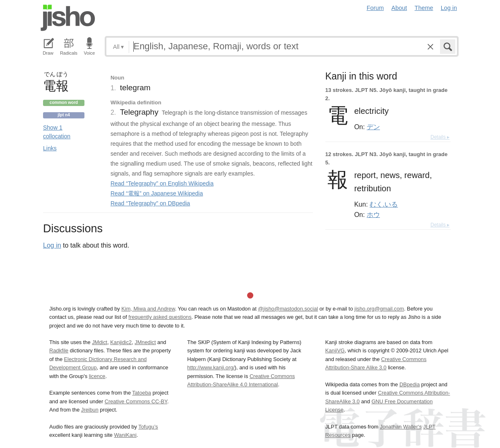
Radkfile (59, 350)
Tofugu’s (148, 427)
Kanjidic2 (121, 342)
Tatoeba (142, 393)
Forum (375, 8)
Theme (424, 8)
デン (373, 127)
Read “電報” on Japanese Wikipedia (157, 193)
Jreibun (90, 410)
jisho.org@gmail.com (379, 309)
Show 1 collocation (57, 132)
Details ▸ (440, 137)
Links (50, 148)
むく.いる (384, 204)
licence (97, 376)
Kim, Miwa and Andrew (148, 309)
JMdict (100, 342)
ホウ (373, 214)
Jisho (68, 18)
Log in (449, 8)
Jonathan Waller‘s (401, 427)
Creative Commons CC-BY (136, 401)
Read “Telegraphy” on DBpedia (150, 203)
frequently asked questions (160, 317)
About (399, 8)
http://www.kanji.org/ (211, 367)
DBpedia (410, 384)
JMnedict (145, 342)
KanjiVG (335, 350)
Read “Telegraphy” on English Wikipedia (162, 183)
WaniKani (125, 435)
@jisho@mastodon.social (288, 309)
